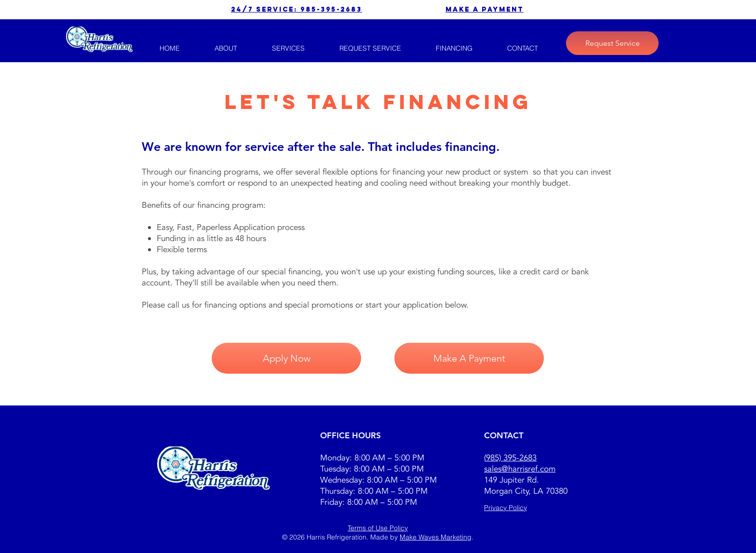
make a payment (485, 9)
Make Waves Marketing (436, 537)
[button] (288, 48)
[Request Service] (612, 43)
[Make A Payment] (469, 358)
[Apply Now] (286, 358)
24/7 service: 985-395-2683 (297, 9)
